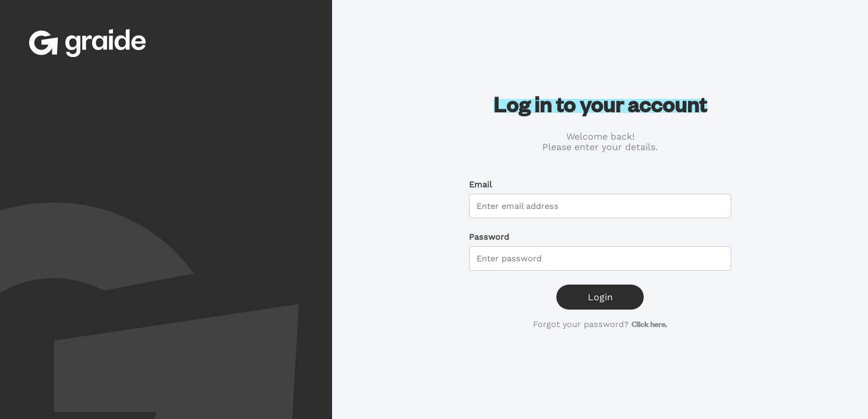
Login (600, 297)
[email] (600, 206)
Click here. (649, 324)
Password (489, 237)
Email (480, 184)
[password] (600, 258)
